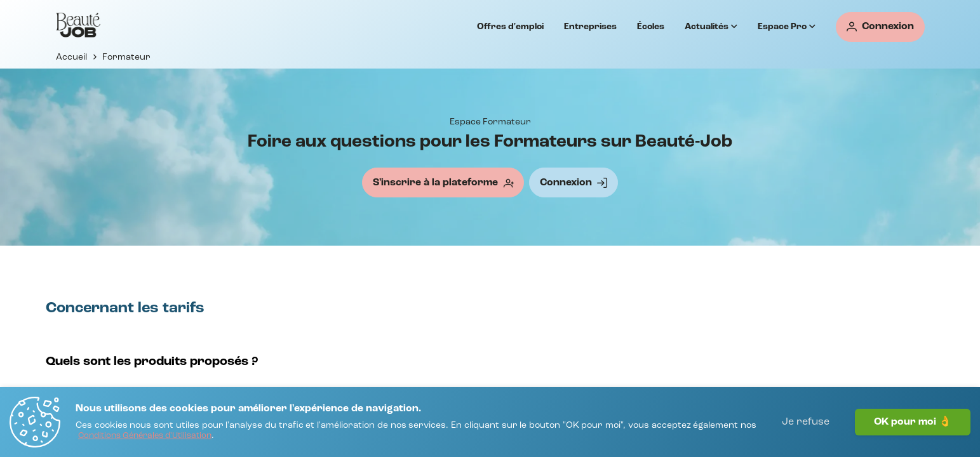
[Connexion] (880, 27)
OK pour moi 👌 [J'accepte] (913, 422)
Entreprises (590, 27)
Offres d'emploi (510, 27)
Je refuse (806, 422)
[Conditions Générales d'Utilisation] (145, 436)
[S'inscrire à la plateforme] (443, 182)
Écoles (651, 27)
